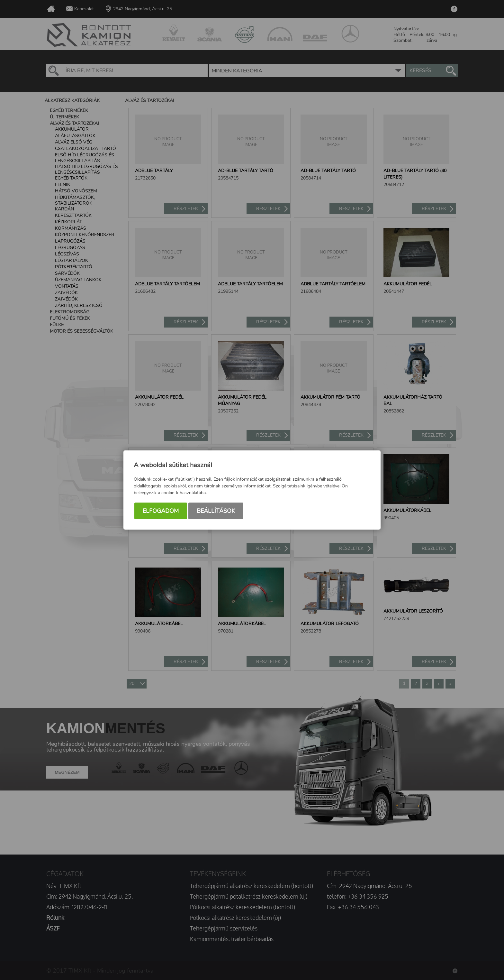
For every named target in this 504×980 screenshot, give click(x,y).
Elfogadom (161, 511)
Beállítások (216, 511)
